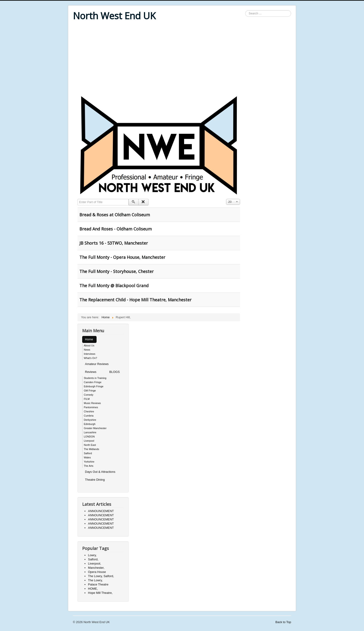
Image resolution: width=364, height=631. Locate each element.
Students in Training (95, 378)
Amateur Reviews (97, 364)
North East (90, 445)
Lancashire (90, 432)
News (87, 350)
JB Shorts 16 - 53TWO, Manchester (114, 243)
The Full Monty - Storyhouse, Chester (117, 271)
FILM (87, 399)
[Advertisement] (182, 59)
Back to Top (283, 622)
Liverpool (89, 441)
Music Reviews (92, 403)
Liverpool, (94, 564)
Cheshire (89, 411)
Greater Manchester (95, 428)
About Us (89, 345)
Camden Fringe (93, 382)
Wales (87, 457)
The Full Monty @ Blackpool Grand (114, 286)
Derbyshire (90, 420)
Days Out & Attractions (100, 472)
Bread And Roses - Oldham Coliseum (116, 229)
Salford (88, 453)
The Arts (89, 466)
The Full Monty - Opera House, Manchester (122, 257)
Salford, (93, 559)
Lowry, (92, 555)
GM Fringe (90, 391)
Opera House (97, 572)
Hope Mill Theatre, (100, 593)
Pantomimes (91, 407)
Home (89, 339)
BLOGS (115, 372)
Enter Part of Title (78, 199)
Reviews (91, 372)
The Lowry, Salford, (101, 576)
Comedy (89, 395)
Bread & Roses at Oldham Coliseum (115, 215)
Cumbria (89, 416)
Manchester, (96, 568)
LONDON (89, 437)
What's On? (90, 358)
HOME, (93, 589)
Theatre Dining (95, 480)
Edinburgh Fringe (94, 386)
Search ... (245, 10)
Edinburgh (90, 424)
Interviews (90, 354)
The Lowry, (95, 580)
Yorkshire (89, 462)
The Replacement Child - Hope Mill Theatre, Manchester (135, 300)
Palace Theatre (98, 584)
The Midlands (91, 449)
